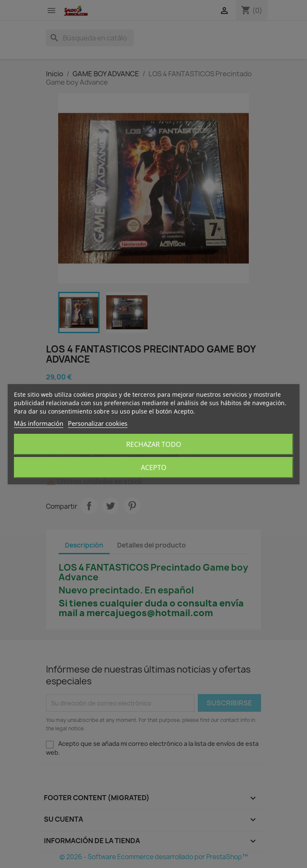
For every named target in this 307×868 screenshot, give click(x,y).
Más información (39, 423)
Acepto (154, 467)
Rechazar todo (154, 444)
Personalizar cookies (98, 423)
